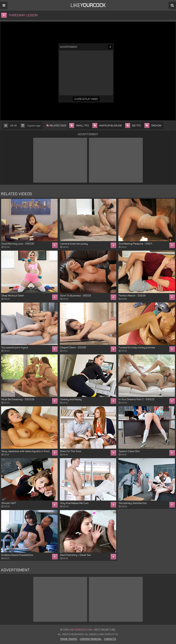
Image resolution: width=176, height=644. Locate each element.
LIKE (88, 5)
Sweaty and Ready (71, 399)
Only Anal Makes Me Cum (74, 503)
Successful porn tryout (15, 347)
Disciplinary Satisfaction (133, 503)
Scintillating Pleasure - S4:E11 (135, 244)
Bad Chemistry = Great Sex (76, 555)
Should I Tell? (9, 503)
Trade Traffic (69, 639)
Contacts (110, 639)
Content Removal (91, 639)
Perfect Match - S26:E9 (132, 296)
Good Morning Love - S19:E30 (18, 244)
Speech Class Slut (129, 451)
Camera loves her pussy (74, 244)
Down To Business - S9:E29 (76, 296)
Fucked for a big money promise (137, 347)
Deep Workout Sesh (13, 296)
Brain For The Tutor (71, 451)
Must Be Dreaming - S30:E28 (18, 399)
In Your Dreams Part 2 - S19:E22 (137, 399)
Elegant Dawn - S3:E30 (73, 347)
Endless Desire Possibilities (17, 555)
